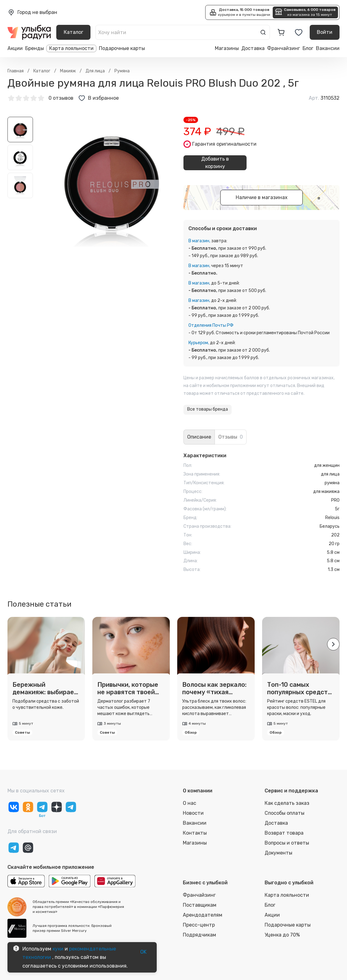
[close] (103, 26)
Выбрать (94, 69)
